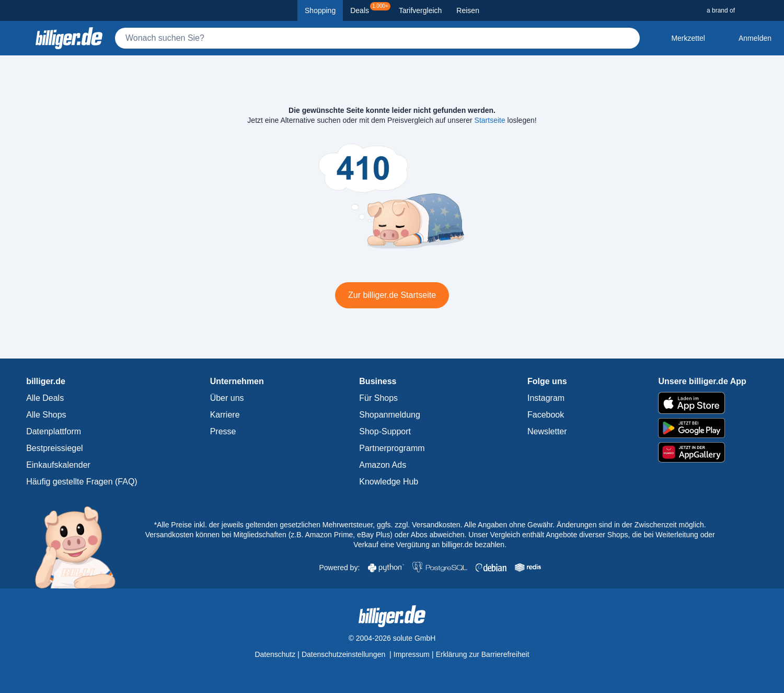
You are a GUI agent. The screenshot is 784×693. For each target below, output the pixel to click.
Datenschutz (275, 654)
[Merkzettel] (680, 38)
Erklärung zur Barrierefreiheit (483, 654)
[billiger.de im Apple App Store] (702, 403)
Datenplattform (54, 431)
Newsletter (547, 431)
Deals (370, 8)
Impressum (412, 654)
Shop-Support (385, 431)
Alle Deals (45, 398)
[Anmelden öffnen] (747, 38)
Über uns (227, 398)
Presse (223, 431)
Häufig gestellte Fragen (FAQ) (82, 482)
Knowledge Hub (389, 482)
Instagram (546, 398)
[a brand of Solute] (741, 10)
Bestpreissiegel (55, 448)
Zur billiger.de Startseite (392, 295)
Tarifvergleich (420, 10)
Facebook (546, 415)
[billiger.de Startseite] (69, 38)
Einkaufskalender (58, 465)
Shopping (320, 10)
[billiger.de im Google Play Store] (702, 428)
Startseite (490, 120)
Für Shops (378, 398)
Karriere (225, 415)
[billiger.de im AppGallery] (702, 452)
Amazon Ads (383, 465)
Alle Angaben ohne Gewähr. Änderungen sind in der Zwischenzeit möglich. (585, 525)
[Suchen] (627, 38)
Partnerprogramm (392, 448)
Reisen (468, 10)
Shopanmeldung (390, 415)
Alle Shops (46, 415)
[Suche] (377, 38)
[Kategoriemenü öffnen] (17, 38)
